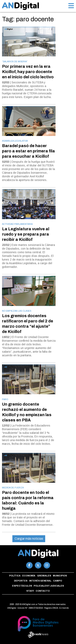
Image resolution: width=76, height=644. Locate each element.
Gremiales (44, 576)
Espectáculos (22, 586)
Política (15, 576)
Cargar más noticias (29, 539)
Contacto (43, 591)
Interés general (40, 581)
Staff (30, 591)
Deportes (21, 581)
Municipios (60, 576)
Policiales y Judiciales (49, 586)
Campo (58, 581)
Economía (29, 576)
